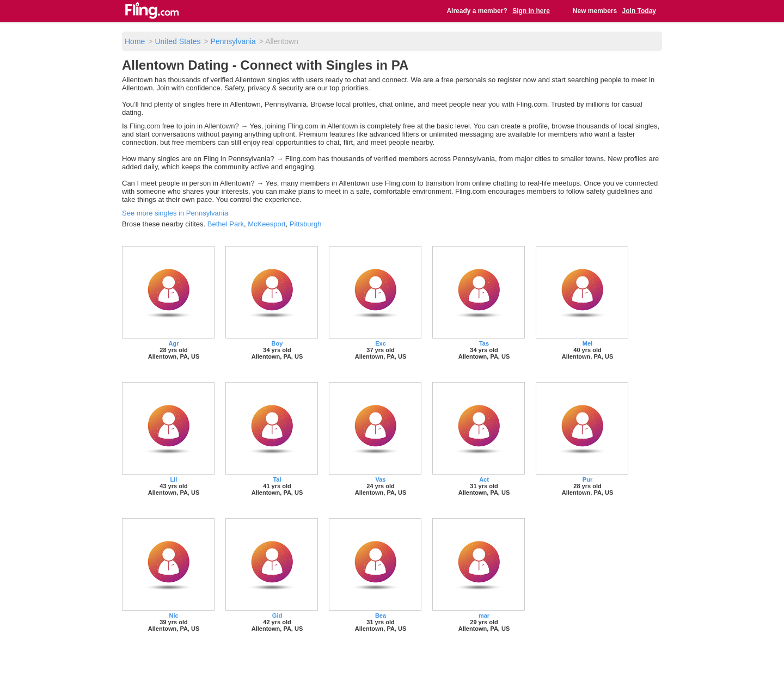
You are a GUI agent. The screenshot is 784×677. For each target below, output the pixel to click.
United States (177, 41)
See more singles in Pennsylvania (175, 213)
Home (135, 41)
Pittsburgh (306, 224)
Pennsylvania (233, 41)
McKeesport (267, 224)
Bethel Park (226, 224)
